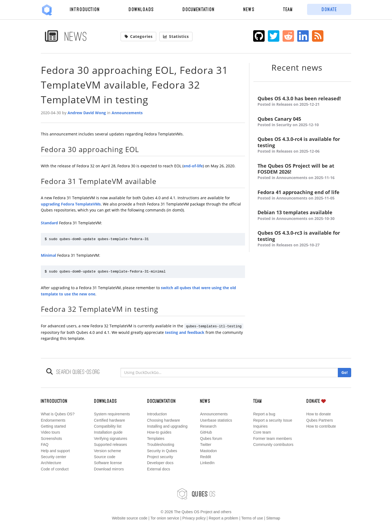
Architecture (51, 463)
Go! (344, 372)
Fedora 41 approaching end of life (302, 195)
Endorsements (53, 420)
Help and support (55, 451)
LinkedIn (207, 463)
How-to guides (159, 432)
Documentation (199, 9)
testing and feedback (185, 332)
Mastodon (208, 451)
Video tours (50, 432)
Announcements (127, 113)
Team (288, 9)
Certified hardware (109, 420)
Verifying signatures (111, 439)
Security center (53, 457)
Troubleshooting (161, 445)
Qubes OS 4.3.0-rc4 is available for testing (302, 145)
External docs (159, 469)
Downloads (141, 9)
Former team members (272, 439)
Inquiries (260, 426)
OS (196, 494)
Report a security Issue (273, 420)
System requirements (112, 414)
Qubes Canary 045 (302, 122)
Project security (160, 457)
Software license (108, 463)
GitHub (206, 432)
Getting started (53, 426)
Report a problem (223, 518)
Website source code (130, 518)
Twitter (206, 445)
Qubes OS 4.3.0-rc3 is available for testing (302, 239)
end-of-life (193, 166)
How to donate (318, 414)
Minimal (48, 255)
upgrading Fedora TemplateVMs (71, 204)
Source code (105, 457)
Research (208, 426)
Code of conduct (55, 469)
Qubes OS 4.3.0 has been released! (302, 102)
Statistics (176, 36)
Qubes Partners (320, 420)
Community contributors (273, 445)
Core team (262, 432)
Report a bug (264, 414)
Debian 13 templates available (302, 215)
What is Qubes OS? (58, 414)
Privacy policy (194, 518)
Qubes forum (211, 439)
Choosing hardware (163, 420)
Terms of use (252, 518)
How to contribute (321, 426)
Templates (156, 439)
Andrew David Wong (87, 113)
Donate (329, 9)
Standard (49, 223)
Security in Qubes (162, 451)
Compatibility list (108, 426)
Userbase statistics (216, 420)
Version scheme (108, 451)
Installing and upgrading (167, 426)
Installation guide (108, 432)
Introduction (85, 9)
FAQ (45, 445)
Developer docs (160, 463)
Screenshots (51, 439)
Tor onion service (165, 518)
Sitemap (273, 518)
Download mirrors (109, 469)
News (249, 9)
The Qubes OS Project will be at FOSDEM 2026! (302, 172)
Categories (139, 36)
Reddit (206, 457)
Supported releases (110, 445)
